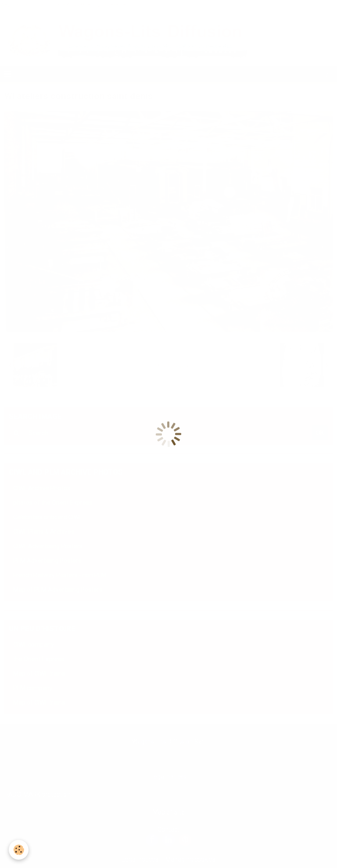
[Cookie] (19, 850)
